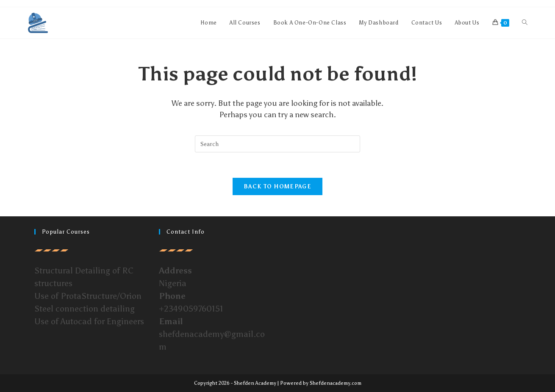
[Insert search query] (277, 144)
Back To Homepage (277, 186)
